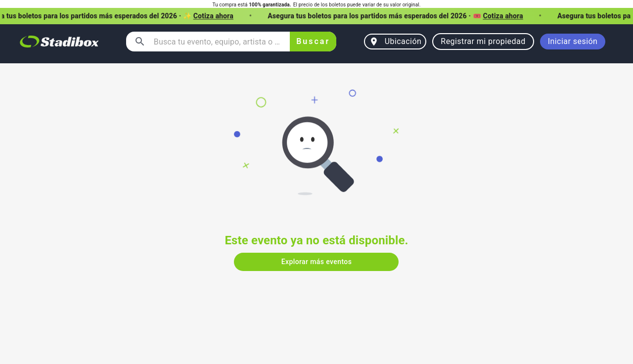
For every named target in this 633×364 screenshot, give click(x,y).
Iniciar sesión (573, 42)
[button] (316, 16)
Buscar (313, 42)
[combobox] (218, 42)
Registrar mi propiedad (483, 42)
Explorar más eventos (316, 262)
